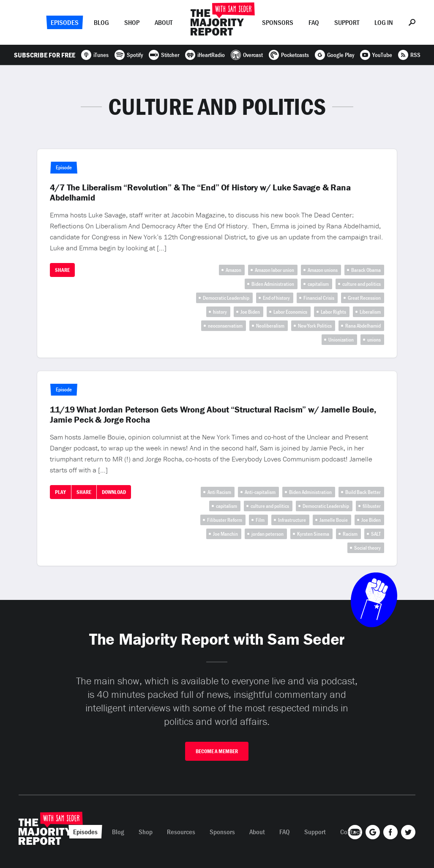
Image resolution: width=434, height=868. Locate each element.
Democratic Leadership (226, 298)
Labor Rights (333, 312)
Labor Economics (290, 312)
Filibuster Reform (225, 520)
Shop (132, 22)
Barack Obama (366, 270)
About (164, 22)
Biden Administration (273, 284)
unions (374, 340)
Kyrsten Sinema (313, 534)
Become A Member (217, 751)
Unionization (341, 340)
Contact (351, 832)
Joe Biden (250, 312)
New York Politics (315, 326)
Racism (350, 534)
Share (62, 270)
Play (60, 492)
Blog (101, 22)
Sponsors (278, 22)
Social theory (367, 548)
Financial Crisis (319, 298)
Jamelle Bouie (334, 520)
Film (260, 520)
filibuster (372, 506)
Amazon (233, 270)
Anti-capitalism (260, 492)
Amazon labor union (274, 270)
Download (114, 492)
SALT (376, 534)
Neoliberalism (270, 326)
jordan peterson (267, 534)
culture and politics (362, 284)
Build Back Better (363, 492)
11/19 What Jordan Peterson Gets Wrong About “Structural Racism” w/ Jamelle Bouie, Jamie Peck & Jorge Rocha (213, 415)
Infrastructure (292, 520)
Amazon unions (323, 270)
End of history (276, 298)
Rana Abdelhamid (363, 326)
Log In (384, 22)
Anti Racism (219, 492)
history (220, 312)
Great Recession (364, 298)
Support (347, 22)
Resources (181, 832)
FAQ (314, 22)
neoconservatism (225, 326)
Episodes (65, 22)
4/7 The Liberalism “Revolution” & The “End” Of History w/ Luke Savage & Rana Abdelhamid (200, 193)
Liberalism (370, 312)
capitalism (318, 284)
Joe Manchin (225, 534)
